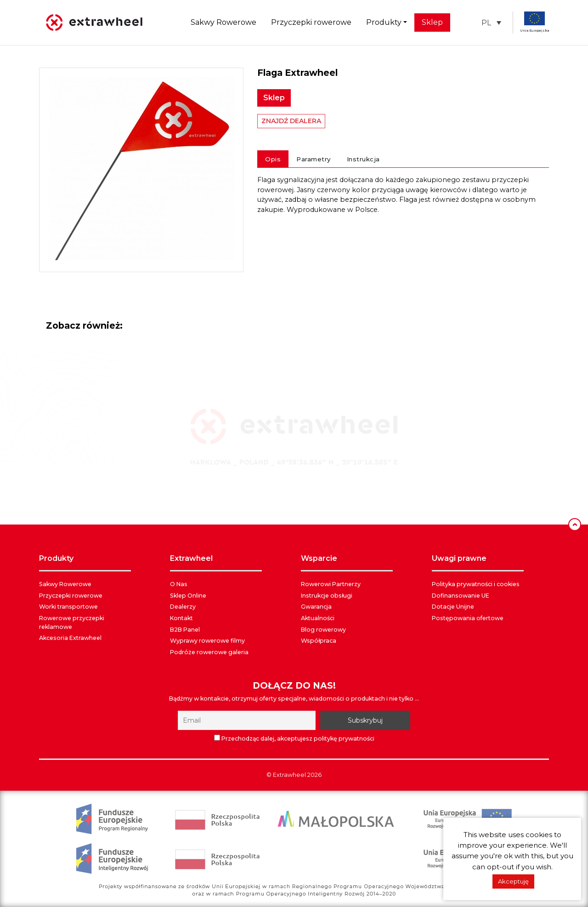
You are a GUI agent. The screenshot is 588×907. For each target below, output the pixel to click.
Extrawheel (289, 775)
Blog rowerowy (323, 630)
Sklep (432, 22)
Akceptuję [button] (513, 881)
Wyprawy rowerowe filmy (207, 641)
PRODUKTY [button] (56, 558)
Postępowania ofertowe (468, 618)
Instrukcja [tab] (363, 159)
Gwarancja (316, 607)
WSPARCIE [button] (319, 558)
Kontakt (181, 618)
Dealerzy (183, 607)
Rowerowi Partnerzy (331, 584)
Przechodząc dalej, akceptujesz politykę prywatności (294, 738)
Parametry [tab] (314, 159)
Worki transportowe (68, 607)
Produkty (384, 22)
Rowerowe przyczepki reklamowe (72, 622)
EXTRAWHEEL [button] (191, 558)
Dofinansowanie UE (461, 596)
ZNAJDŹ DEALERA (291, 121)
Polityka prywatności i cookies (476, 584)
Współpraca (319, 641)
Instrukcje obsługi (327, 596)
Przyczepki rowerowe (311, 22)
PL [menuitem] (486, 22)
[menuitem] (491, 23)
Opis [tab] (273, 159)
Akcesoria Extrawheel (70, 638)
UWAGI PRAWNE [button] (459, 558)
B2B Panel (185, 630)
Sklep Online (188, 596)
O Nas (179, 584)
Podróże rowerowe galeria (209, 652)
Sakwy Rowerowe (223, 22)
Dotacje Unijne (453, 607)
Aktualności (318, 618)
